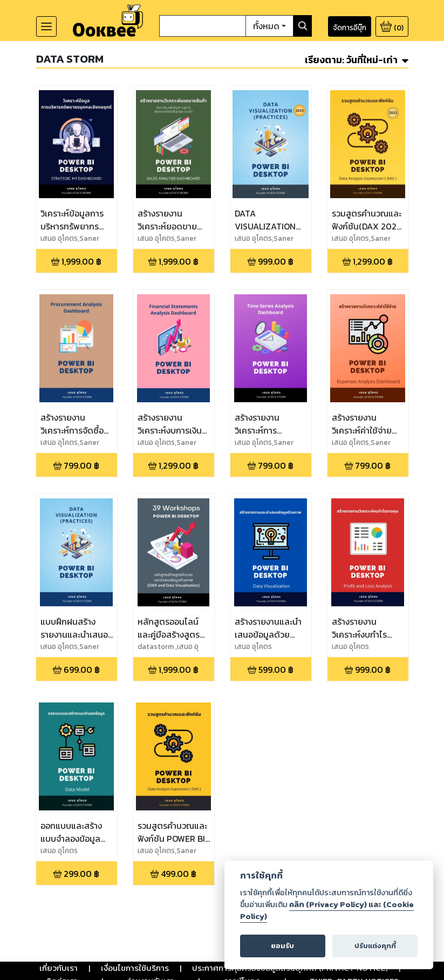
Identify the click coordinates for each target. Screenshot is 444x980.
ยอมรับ (283, 946)
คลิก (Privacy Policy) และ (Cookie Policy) (327, 910)
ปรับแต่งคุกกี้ (375, 946)
